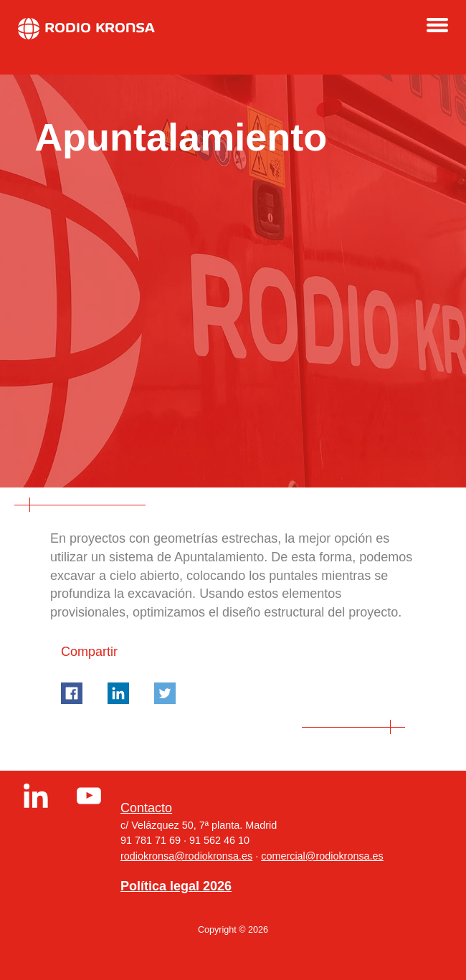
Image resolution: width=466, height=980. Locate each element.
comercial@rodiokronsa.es (322, 856)
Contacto (146, 808)
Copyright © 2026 (233, 930)
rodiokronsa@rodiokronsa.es (186, 856)
